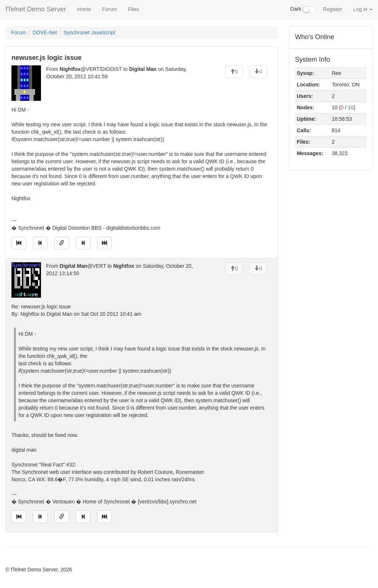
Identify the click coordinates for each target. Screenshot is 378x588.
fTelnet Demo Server (36, 9)
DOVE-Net (45, 33)
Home (84, 9)
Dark (303, 9)
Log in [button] (363, 9)
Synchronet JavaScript (89, 33)
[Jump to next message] (83, 243)
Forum (109, 9)
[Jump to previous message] (40, 243)
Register (333, 9)
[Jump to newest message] (104, 243)
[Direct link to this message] (62, 243)
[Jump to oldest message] (19, 243)
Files (134, 9)
